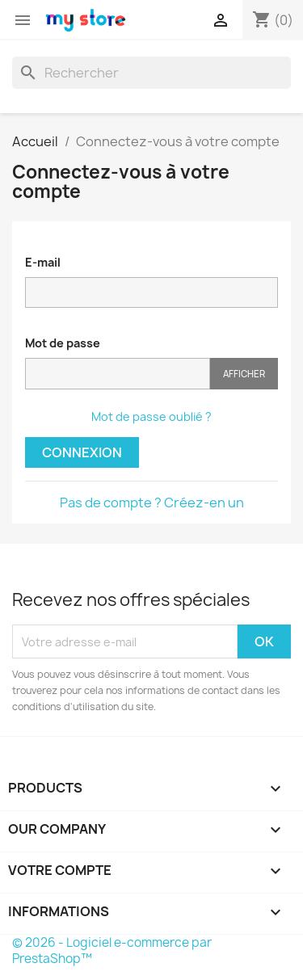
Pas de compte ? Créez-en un (152, 503)
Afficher (244, 374)
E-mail (43, 262)
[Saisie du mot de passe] (118, 374)
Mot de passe (63, 343)
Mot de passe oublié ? (151, 416)
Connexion (82, 452)
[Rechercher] (151, 73)
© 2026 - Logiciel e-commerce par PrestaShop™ (112, 951)
